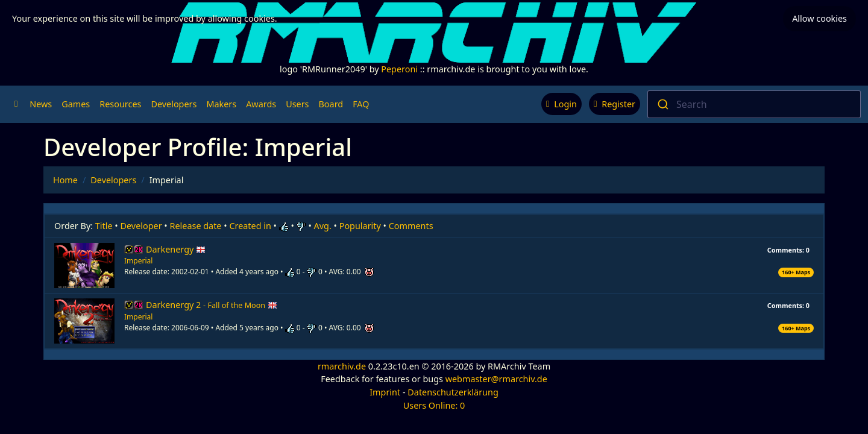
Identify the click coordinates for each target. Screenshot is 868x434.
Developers (174, 104)
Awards (261, 104)
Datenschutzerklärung (453, 392)
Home (65, 180)
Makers (221, 104)
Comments (411, 226)
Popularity (360, 226)
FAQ (361, 104)
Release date (196, 226)
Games (76, 104)
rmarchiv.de (342, 366)
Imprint (385, 392)
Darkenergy (176, 249)
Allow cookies (819, 18)
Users (297, 104)
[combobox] (754, 104)
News (41, 104)
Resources (120, 104)
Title (104, 226)
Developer (141, 226)
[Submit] (662, 104)
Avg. (323, 226)
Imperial (138, 261)
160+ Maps (796, 272)
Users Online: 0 (434, 405)
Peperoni (399, 69)
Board (331, 104)
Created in (250, 226)
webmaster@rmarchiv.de (496, 379)
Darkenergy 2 (212, 305)
